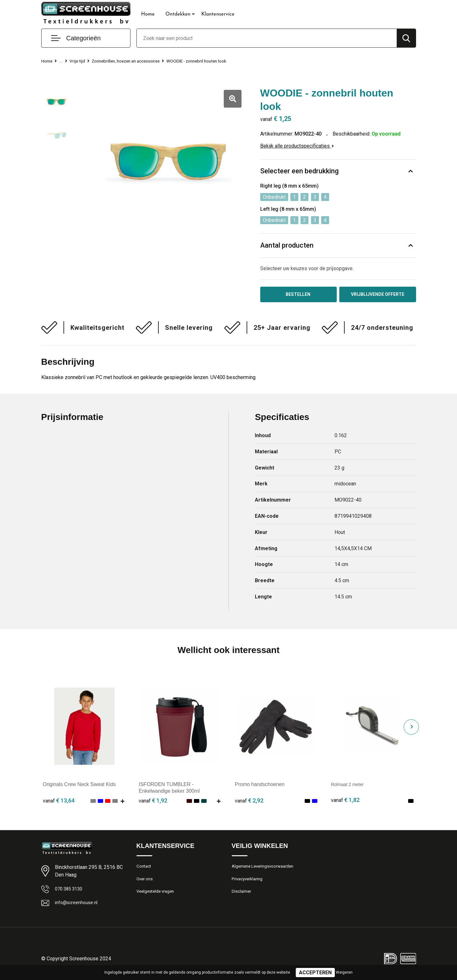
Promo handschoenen (260, 786)
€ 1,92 (153, 802)
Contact (145, 869)
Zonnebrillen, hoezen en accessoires (133, 61)
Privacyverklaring (249, 882)
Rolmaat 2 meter (350, 786)
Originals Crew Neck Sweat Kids (79, 786)
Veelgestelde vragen (158, 896)
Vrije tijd (79, 61)
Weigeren (344, 972)
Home (148, 14)
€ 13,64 (59, 802)
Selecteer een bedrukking (299, 171)
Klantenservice (218, 14)
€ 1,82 (345, 802)
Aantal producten (287, 246)
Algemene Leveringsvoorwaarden (266, 869)
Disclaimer (242, 896)
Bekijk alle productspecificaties (297, 146)
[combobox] (267, 38)
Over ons (146, 882)
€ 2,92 (249, 802)
